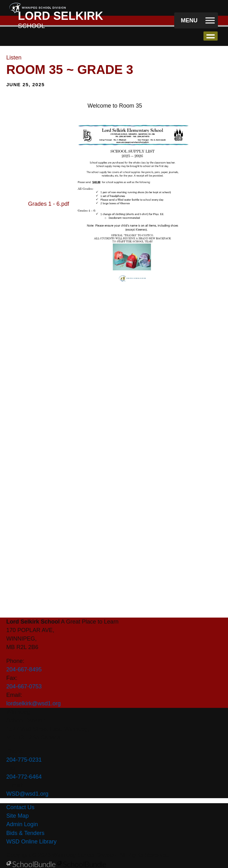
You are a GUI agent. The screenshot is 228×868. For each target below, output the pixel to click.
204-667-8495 (24, 669)
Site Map (17, 816)
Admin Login (22, 824)
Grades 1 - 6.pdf (49, 204)
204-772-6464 (24, 777)
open (211, 36)
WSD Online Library (31, 842)
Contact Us (20, 807)
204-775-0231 (24, 760)
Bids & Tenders (25, 833)
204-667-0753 (24, 686)
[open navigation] (196, 21)
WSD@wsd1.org (27, 794)
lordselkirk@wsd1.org (33, 703)
